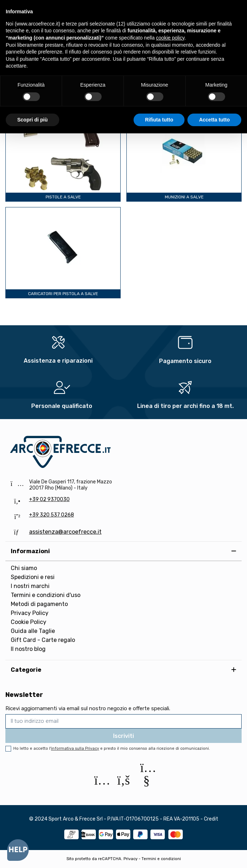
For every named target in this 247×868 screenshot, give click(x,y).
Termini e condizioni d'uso (46, 595)
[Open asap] (18, 850)
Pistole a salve (63, 197)
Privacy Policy (30, 613)
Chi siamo (24, 568)
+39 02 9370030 (49, 499)
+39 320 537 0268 (52, 515)
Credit (211, 819)
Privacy (131, 859)
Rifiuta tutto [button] (159, 120)
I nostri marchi (30, 586)
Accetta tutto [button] (214, 120)
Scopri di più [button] (32, 120)
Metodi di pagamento (39, 604)
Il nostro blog (28, 649)
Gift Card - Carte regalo (43, 640)
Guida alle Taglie (33, 631)
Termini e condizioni (161, 859)
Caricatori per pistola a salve (63, 294)
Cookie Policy (29, 622)
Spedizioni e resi (33, 577)
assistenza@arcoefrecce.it (65, 532)
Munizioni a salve (184, 197)
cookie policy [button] (170, 38)
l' (74, 748)
